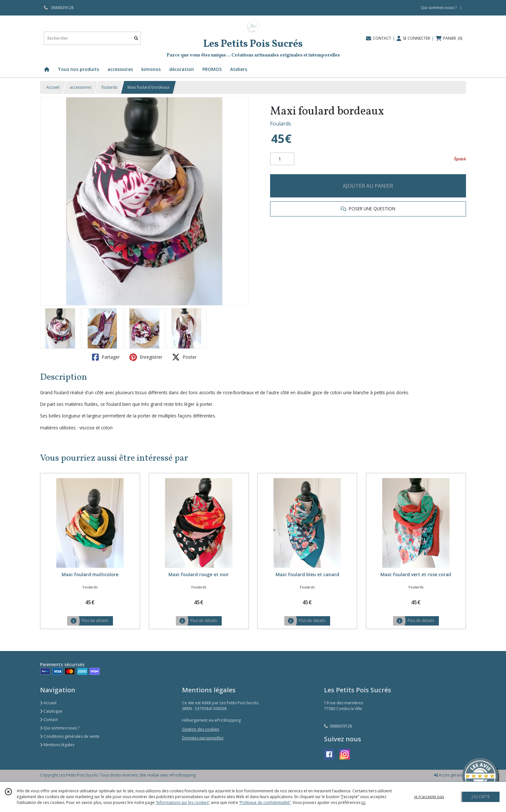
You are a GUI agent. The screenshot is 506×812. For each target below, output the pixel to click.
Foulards (281, 124)
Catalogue (51, 711)
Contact (49, 720)
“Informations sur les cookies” (183, 802)
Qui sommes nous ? (60, 728)
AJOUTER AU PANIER (368, 186)
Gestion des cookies (201, 729)
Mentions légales (57, 745)
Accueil (53, 87)
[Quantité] (282, 159)
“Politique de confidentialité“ (265, 802)
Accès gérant (448, 775)
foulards (109, 87)
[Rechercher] (136, 38)
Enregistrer (146, 357)
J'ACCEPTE (481, 797)
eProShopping (182, 775)
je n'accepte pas (429, 797)
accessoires (81, 87)
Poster (184, 357)
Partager (106, 357)
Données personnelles (203, 738)
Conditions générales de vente (70, 736)
